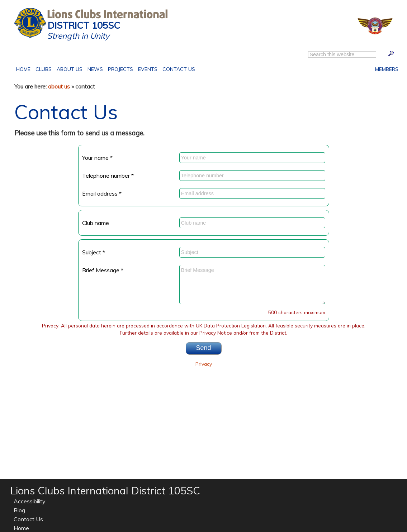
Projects (119, 68)
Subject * (94, 252)
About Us (68, 68)
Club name (96, 223)
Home (25, 68)
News (95, 69)
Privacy (204, 364)
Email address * (102, 193)
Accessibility (30, 501)
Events (146, 68)
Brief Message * (103, 270)
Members (387, 68)
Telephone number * (108, 176)
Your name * (97, 158)
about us (59, 86)
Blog (19, 510)
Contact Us (178, 68)
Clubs (44, 68)
